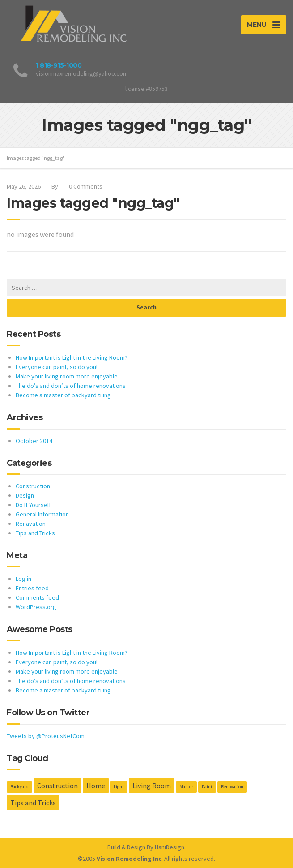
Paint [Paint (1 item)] (207, 787)
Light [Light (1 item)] (119, 787)
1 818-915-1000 (59, 65)
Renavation (31, 524)
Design (25, 495)
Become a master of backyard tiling (63, 395)
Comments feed (37, 597)
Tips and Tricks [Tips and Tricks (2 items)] (33, 803)
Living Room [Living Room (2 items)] (152, 786)
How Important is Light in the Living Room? (72, 357)
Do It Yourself (33, 505)
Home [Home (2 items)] (96, 786)
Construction (33, 486)
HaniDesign (170, 847)
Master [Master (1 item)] (186, 787)
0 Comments (86, 186)
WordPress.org (36, 607)
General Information (42, 514)
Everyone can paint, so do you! (57, 367)
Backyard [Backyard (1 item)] (19, 787)
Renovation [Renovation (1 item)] (232, 787)
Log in (23, 579)
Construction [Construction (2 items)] (57, 786)
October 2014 (34, 441)
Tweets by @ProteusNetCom (46, 736)
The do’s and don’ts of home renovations (71, 386)
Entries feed (32, 588)
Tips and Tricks (35, 533)
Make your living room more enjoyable (67, 376)
